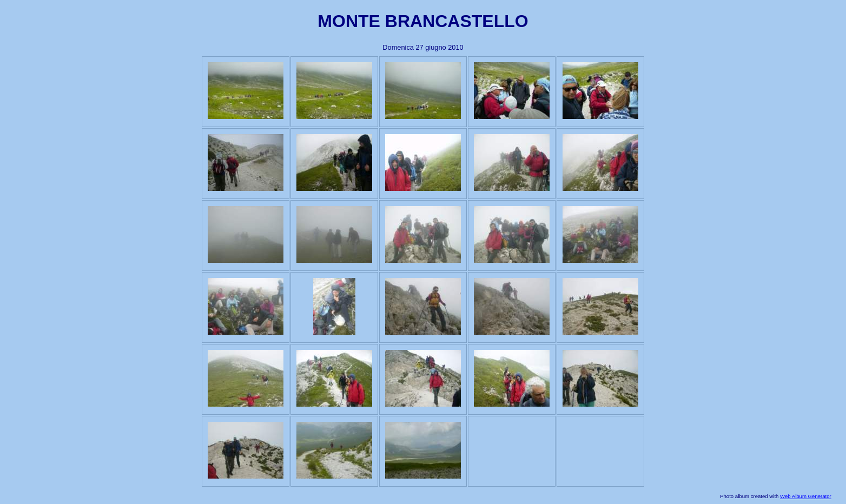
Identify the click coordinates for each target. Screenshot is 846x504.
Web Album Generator (806, 496)
